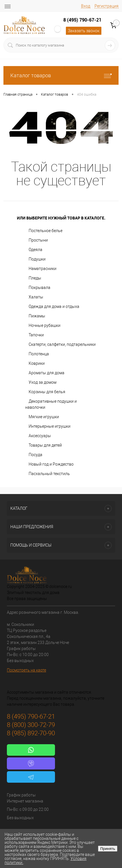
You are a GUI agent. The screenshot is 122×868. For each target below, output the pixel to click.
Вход (86, 6)
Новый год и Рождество (51, 464)
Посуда (36, 455)
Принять (108, 849)
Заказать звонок (84, 31)
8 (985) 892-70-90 (31, 733)
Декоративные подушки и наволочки (51, 404)
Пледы (35, 278)
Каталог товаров (61, 75)
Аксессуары (40, 436)
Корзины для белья (47, 392)
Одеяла (36, 250)
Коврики (37, 363)
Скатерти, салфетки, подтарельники (62, 344)
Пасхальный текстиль (49, 474)
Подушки (37, 259)
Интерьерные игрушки (50, 426)
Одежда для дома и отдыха (54, 306)
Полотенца (39, 354)
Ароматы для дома (47, 373)
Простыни (38, 240)
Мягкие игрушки (44, 417)
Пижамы (37, 316)
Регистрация (107, 6)
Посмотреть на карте (26, 670)
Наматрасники (43, 269)
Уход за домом (43, 382)
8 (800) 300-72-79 (31, 725)
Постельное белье (46, 231)
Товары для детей (45, 445)
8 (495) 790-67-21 (82, 20)
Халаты (36, 297)
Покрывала (40, 288)
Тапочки (36, 335)
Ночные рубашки (45, 325)
